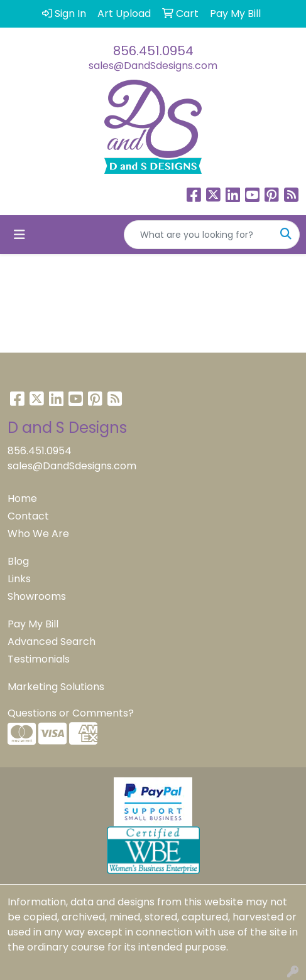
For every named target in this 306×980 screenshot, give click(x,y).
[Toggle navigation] (19, 235)
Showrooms (37, 596)
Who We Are (38, 534)
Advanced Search (52, 642)
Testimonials (39, 659)
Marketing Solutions (56, 687)
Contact (28, 516)
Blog (18, 561)
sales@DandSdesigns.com (153, 66)
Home (22, 498)
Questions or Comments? (71, 713)
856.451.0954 (153, 51)
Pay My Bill (33, 624)
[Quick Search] (199, 235)
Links (19, 579)
